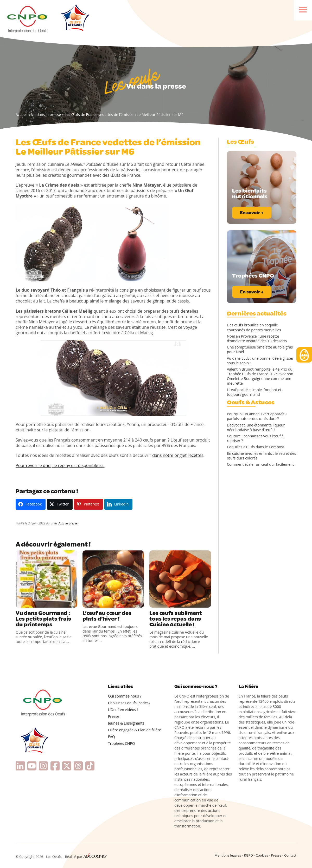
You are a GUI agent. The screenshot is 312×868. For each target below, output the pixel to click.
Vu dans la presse (46, 114)
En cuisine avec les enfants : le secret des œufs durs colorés (262, 456)
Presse (114, 716)
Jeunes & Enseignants (126, 723)
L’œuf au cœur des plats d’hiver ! (107, 616)
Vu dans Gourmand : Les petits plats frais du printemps (43, 619)
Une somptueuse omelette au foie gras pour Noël (260, 350)
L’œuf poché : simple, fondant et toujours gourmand (254, 392)
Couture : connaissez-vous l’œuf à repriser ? (255, 438)
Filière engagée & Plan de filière (135, 730)
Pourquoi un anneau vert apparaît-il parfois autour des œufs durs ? (257, 416)
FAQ (112, 737)
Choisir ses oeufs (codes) (129, 703)
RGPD (248, 855)
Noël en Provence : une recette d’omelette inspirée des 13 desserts (257, 339)
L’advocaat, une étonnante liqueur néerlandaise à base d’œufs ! (256, 428)
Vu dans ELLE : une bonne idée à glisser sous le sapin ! (260, 361)
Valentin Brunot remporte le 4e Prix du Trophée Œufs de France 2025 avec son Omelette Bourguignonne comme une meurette (260, 376)
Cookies (262, 855)
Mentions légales (228, 855)
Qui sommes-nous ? (125, 696)
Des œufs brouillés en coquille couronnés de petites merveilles (254, 327)
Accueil (22, 114)
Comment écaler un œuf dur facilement (260, 464)
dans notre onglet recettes (178, 455)
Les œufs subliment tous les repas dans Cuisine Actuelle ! (176, 619)
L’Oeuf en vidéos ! (123, 710)
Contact (290, 855)
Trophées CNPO (122, 743)
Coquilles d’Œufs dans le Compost (256, 447)
